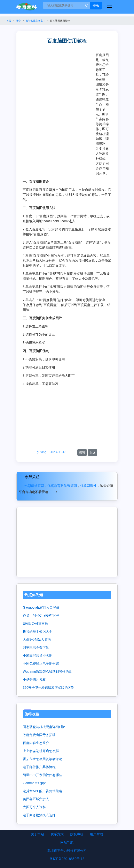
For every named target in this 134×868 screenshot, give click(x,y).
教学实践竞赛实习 (36, 21)
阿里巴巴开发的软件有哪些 (42, 775)
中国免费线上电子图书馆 (41, 664)
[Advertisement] (59, 83)
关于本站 (37, 834)
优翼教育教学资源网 (62, 486)
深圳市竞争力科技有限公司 (67, 851)
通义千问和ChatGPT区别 (41, 615)
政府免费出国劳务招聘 (39, 735)
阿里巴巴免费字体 (36, 648)
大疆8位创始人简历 (37, 640)
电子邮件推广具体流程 (39, 767)
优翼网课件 (88, 486)
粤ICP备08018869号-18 (67, 859)
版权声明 (77, 834)
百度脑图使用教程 (60, 21)
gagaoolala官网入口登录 (41, 607)
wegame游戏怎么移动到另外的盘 (47, 672)
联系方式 (57, 834)
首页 (9, 21)
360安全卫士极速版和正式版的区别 (49, 688)
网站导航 (67, 842)
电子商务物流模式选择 (39, 815)
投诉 (93, 452)
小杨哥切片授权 (34, 680)
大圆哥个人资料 (34, 807)
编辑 (82, 452)
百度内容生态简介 (36, 743)
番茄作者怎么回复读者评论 (42, 759)
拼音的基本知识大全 (38, 632)
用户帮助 (96, 834)
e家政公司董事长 (35, 624)
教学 (18, 21)
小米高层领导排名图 (38, 656)
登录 (96, 5)
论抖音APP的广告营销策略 (42, 791)
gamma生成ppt (34, 783)
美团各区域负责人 (36, 799)
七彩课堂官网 (34, 486)
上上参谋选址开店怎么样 (41, 751)
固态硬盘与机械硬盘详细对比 (44, 727)
